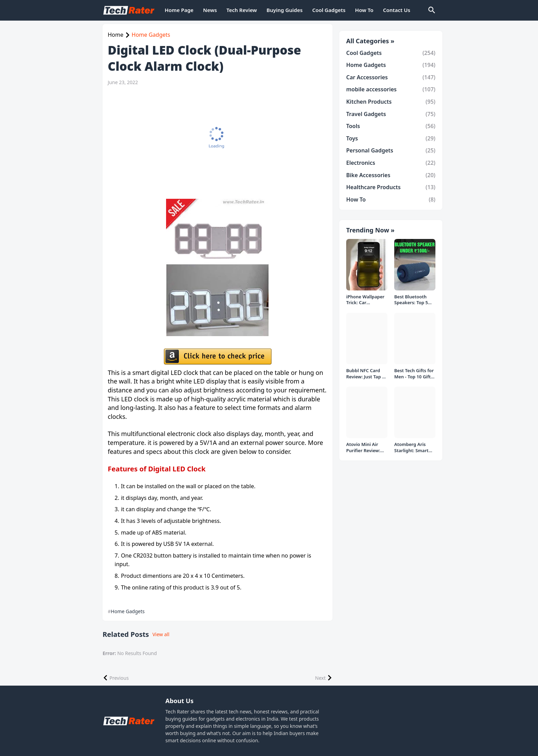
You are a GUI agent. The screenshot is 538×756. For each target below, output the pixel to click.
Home (116, 35)
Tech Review (242, 10)
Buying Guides (285, 10)
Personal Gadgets (391, 150)
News (210, 10)
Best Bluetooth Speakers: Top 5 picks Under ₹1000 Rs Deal (414, 300)
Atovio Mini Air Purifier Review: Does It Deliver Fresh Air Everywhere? (363, 448)
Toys (391, 138)
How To (364, 10)
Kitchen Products (391, 102)
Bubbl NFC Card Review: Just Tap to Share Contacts (366, 374)
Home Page (179, 10)
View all (161, 634)
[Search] (431, 10)
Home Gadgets (151, 35)
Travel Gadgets (391, 114)
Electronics (391, 163)
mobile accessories (391, 89)
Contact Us (396, 10)
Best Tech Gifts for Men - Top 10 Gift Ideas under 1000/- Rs (414, 374)
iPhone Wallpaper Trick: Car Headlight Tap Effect (365, 300)
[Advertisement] (218, 142)
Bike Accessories (391, 175)
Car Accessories (391, 77)
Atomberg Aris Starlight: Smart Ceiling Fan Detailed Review (412, 448)
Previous (119, 678)
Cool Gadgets (329, 10)
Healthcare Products (391, 187)
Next (320, 678)
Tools (391, 126)
